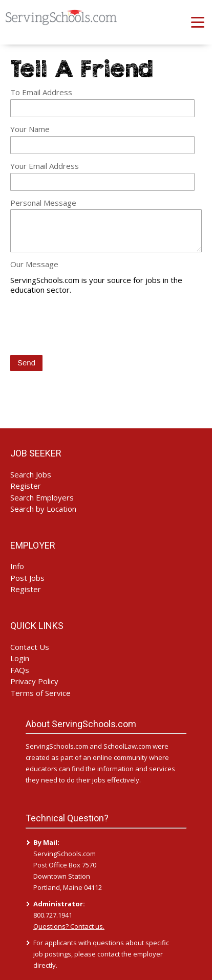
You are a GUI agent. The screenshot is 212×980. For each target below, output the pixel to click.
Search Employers (42, 497)
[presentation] (88, 326)
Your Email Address (45, 166)
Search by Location (43, 509)
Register (26, 486)
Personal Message (43, 203)
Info (17, 566)
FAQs (20, 670)
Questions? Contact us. (69, 926)
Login (20, 658)
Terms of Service (40, 693)
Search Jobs (31, 474)
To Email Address (41, 92)
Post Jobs (27, 578)
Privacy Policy (34, 681)
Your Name (30, 129)
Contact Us (30, 647)
